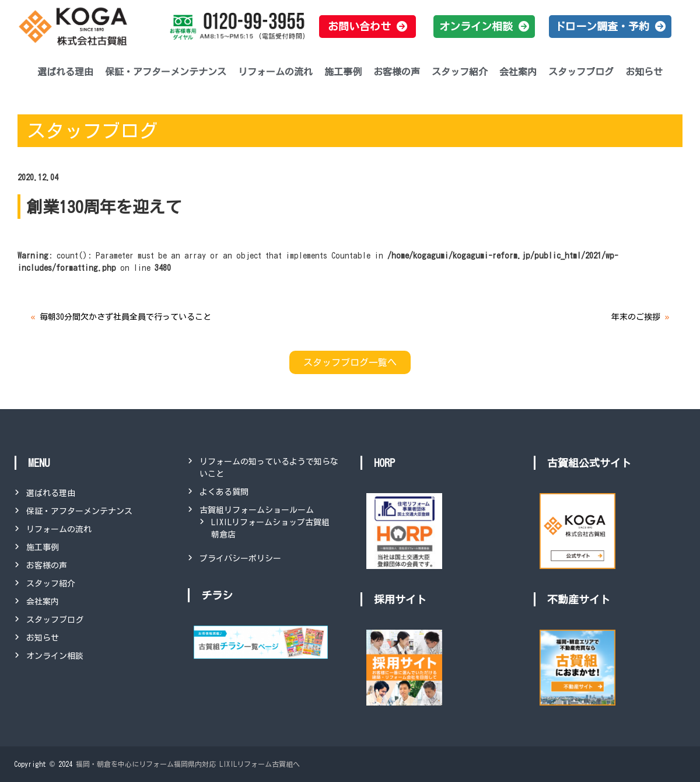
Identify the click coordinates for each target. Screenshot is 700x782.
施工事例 (343, 72)
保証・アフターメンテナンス (166, 72)
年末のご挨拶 (636, 317)
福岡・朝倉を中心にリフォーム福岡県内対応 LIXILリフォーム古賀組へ (188, 764)
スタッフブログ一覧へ (350, 362)
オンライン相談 (55, 656)
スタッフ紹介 (460, 72)
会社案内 (518, 72)
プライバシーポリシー (240, 558)
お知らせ (644, 72)
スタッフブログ (581, 72)
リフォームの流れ (275, 72)
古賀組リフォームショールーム (257, 510)
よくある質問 (224, 492)
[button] (367, 27)
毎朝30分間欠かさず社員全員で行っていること (125, 317)
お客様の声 (397, 72)
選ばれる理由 (65, 72)
